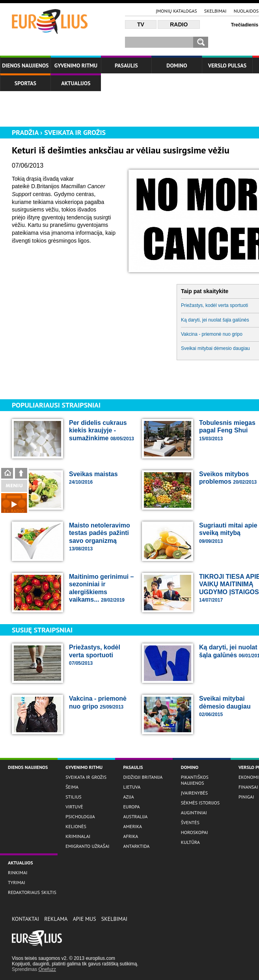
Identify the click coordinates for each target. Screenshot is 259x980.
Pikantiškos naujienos (195, 780)
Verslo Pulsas (227, 65)
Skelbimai (215, 11)
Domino (177, 65)
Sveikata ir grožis (75, 132)
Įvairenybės (194, 793)
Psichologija (80, 816)
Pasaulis (126, 65)
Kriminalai (78, 836)
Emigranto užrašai (87, 846)
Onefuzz (47, 969)
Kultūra (190, 842)
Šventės (190, 822)
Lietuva (132, 787)
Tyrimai (17, 882)
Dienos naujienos (25, 65)
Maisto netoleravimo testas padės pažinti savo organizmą (100, 537)
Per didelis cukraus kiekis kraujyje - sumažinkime (102, 430)
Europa (131, 807)
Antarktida (136, 846)
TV (141, 24)
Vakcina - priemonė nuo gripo (98, 702)
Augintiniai (194, 813)
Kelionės (76, 826)
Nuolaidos (246, 11)
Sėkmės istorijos (200, 803)
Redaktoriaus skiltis (32, 892)
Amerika (132, 826)
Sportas (25, 83)
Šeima (72, 787)
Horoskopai (195, 832)
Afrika (130, 836)
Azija (128, 797)
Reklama (56, 919)
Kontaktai (25, 919)
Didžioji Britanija (143, 777)
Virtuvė (74, 807)
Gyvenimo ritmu (76, 65)
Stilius (73, 797)
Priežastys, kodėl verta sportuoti (95, 655)
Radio (179, 24)
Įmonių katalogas (176, 11)
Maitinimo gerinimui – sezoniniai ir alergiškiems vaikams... (101, 588)
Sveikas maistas (93, 478)
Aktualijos (76, 83)
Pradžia (25, 132)
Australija (135, 816)
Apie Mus (85, 919)
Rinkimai (18, 872)
